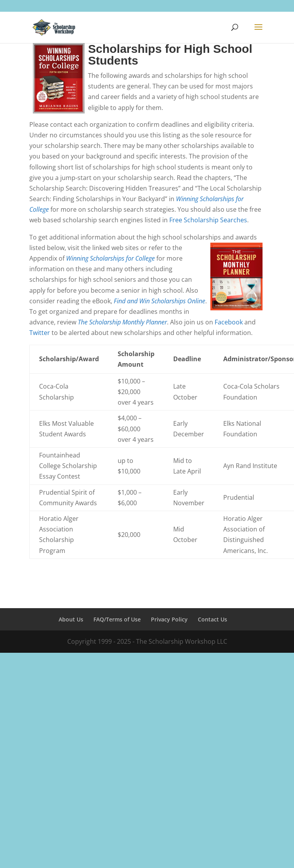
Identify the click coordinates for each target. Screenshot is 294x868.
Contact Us (212, 619)
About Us (71, 619)
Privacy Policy (169, 619)
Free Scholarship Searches (208, 220)
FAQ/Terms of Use (117, 619)
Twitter (40, 333)
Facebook (229, 322)
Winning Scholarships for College (110, 258)
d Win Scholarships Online (170, 301)
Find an (124, 301)
